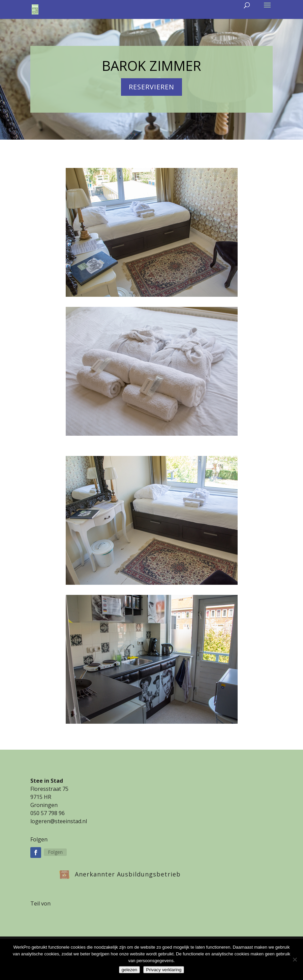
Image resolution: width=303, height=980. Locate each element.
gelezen (130, 970)
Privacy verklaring (164, 970)
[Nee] (295, 959)
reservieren (151, 87)
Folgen (55, 852)
